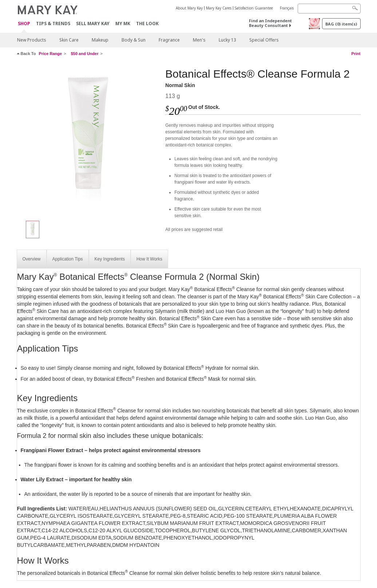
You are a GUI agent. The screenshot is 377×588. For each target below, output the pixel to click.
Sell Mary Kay (93, 23)
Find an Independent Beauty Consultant (270, 23)
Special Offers (264, 40)
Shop (24, 24)
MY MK (123, 23)
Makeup (100, 40)
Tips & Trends (53, 23)
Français (287, 8)
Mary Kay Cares (219, 8)
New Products (32, 40)
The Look (147, 23)
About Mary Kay (189, 8)
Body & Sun (134, 40)
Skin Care (69, 40)
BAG (341, 24)
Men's (199, 40)
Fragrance (169, 40)
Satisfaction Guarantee (254, 8)
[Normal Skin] (88, 141)
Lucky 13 (227, 40)
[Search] (329, 9)
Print (356, 54)
